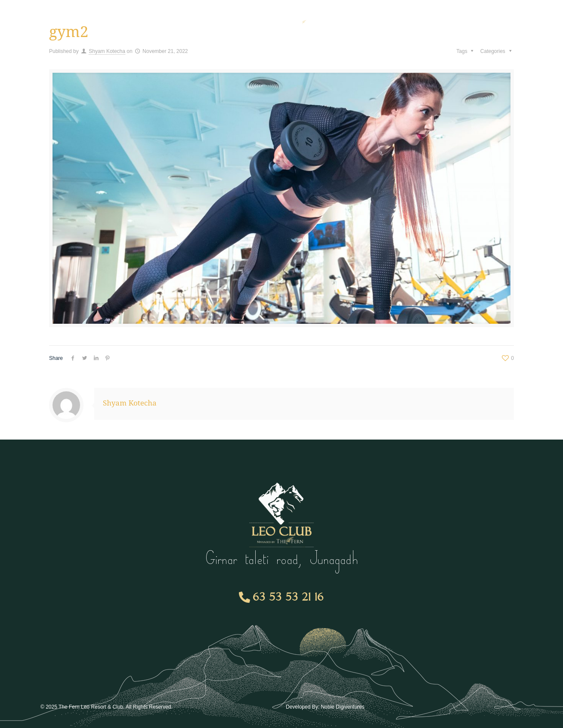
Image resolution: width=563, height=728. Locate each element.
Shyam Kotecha (107, 51)
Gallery (416, 19)
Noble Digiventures (342, 707)
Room (189, 19)
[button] (282, 598)
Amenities (71, 19)
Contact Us (463, 19)
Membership (133, 19)
